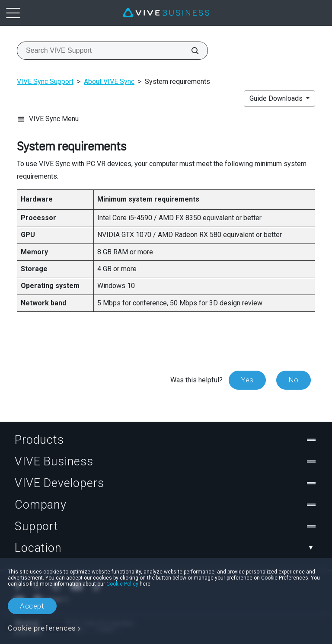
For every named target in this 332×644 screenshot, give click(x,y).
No (294, 380)
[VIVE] (166, 13)
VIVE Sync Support (45, 82)
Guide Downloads (277, 98)
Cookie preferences (42, 628)
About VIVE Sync (109, 82)
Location (166, 548)
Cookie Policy (122, 584)
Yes (247, 380)
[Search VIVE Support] (190, 51)
